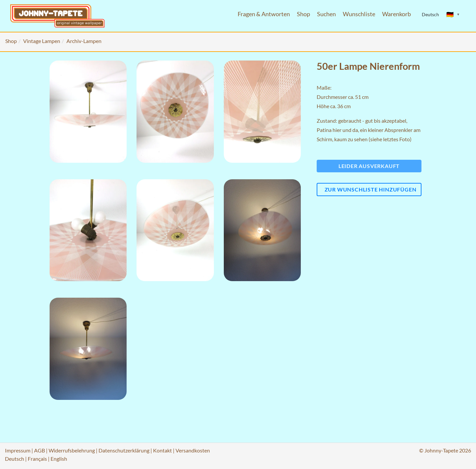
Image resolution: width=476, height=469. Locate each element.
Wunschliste (359, 14)
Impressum (18, 450)
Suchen (326, 14)
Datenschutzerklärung (124, 450)
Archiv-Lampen (84, 41)
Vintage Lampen (42, 41)
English (59, 459)
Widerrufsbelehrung (72, 450)
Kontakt (162, 450)
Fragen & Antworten (264, 14)
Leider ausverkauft (369, 166)
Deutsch (15, 459)
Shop (303, 14)
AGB (40, 450)
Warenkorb (397, 14)
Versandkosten (193, 450)
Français (37, 459)
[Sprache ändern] (453, 15)
